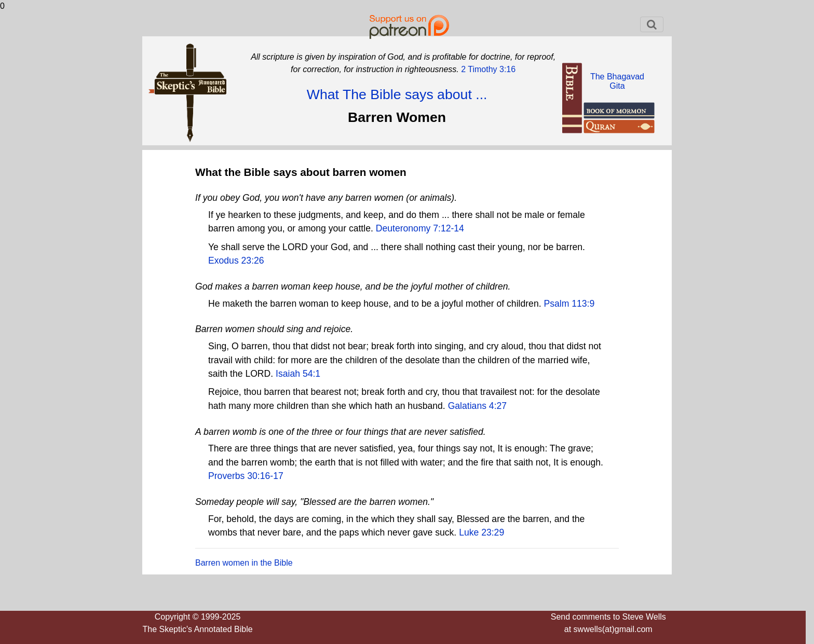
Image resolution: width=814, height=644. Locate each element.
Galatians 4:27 (477, 406)
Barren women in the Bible (244, 563)
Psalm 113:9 (569, 304)
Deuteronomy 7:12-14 (420, 228)
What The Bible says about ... (397, 94)
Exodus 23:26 (236, 261)
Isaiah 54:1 (298, 374)
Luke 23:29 (481, 532)
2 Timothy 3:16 (487, 69)
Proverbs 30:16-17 (246, 476)
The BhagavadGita (617, 81)
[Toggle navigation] (652, 24)
